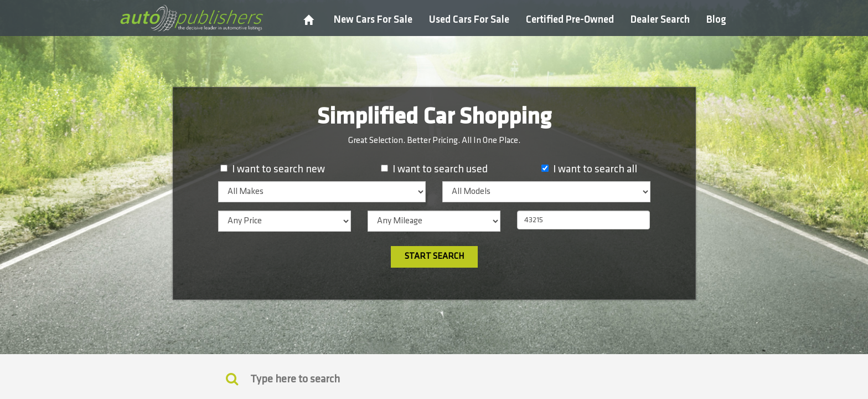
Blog (716, 20)
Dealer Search (660, 20)
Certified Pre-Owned (570, 20)
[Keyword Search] (232, 378)
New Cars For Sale (373, 20)
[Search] (434, 379)
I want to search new (278, 169)
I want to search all (595, 169)
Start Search (434, 256)
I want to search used (440, 169)
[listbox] (322, 192)
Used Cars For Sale (469, 20)
